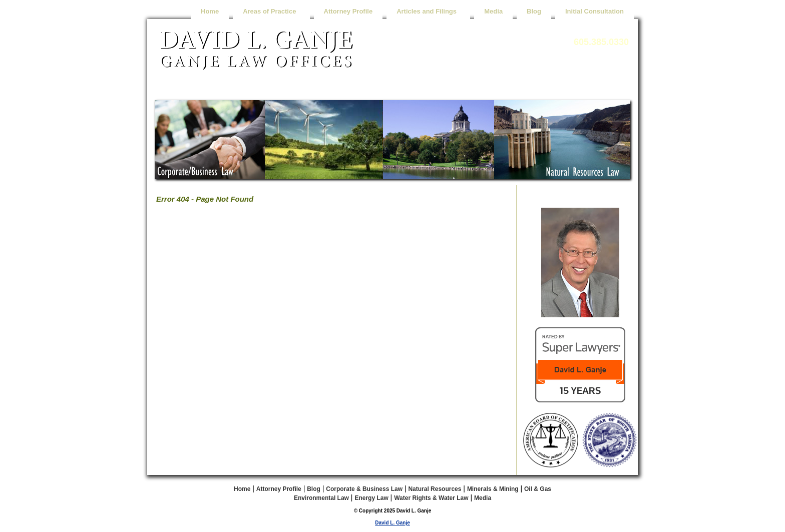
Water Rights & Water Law (431, 498)
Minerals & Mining (493, 489)
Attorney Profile (348, 11)
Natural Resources (435, 489)
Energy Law (371, 498)
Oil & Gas (538, 489)
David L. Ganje (392, 523)
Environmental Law (321, 498)
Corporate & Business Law (364, 489)
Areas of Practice (271, 11)
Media (493, 11)
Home (210, 11)
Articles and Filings (428, 11)
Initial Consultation (595, 11)
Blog (534, 11)
